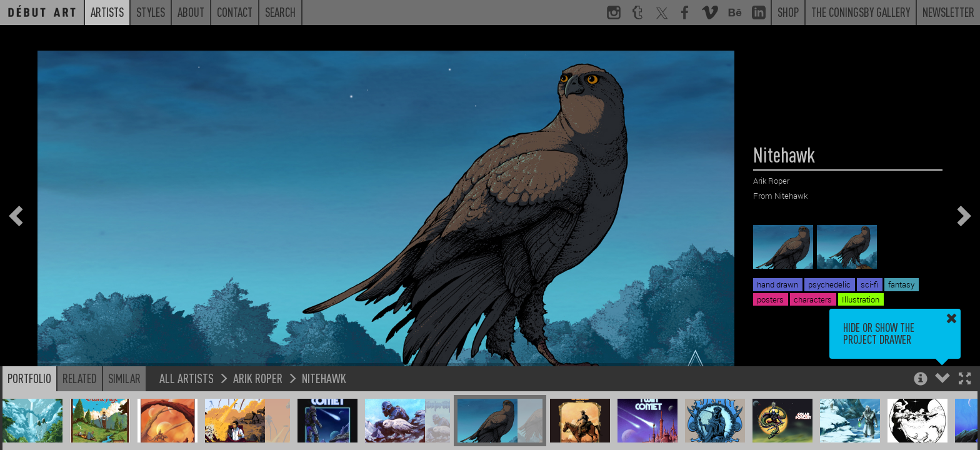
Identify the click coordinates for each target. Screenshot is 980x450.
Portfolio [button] (29, 378)
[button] (965, 380)
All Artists (187, 378)
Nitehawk (324, 378)
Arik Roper (258, 378)
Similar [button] (124, 378)
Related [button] (80, 378)
